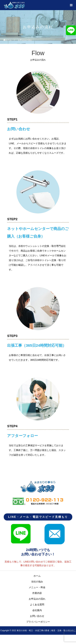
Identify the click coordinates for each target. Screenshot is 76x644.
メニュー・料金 (37, 587)
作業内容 (37, 593)
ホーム (37, 576)
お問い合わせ (37, 616)
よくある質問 (37, 605)
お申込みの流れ (37, 599)
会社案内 (37, 610)
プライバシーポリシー (38, 622)
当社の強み (37, 582)
